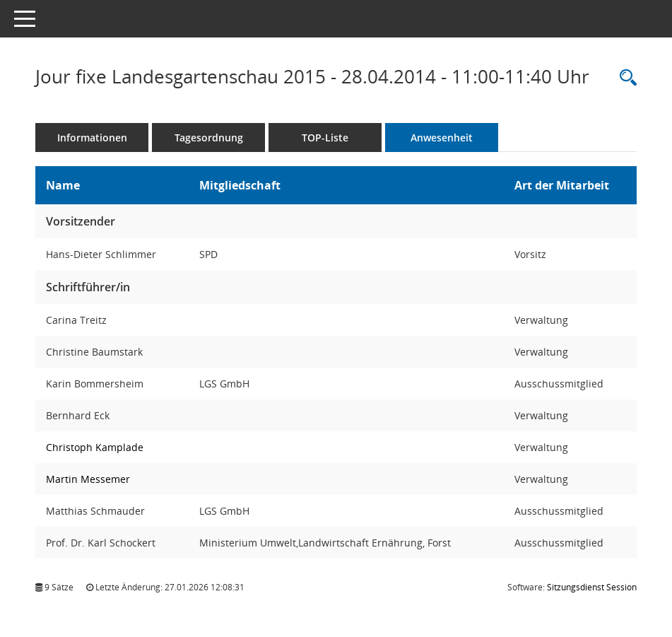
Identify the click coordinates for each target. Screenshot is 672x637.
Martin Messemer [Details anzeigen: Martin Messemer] (88, 479)
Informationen (92, 138)
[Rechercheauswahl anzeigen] (625, 78)
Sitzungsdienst (592, 587)
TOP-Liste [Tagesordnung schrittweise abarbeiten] (325, 138)
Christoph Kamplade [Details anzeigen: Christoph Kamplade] (95, 447)
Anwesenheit (442, 138)
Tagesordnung (209, 138)
